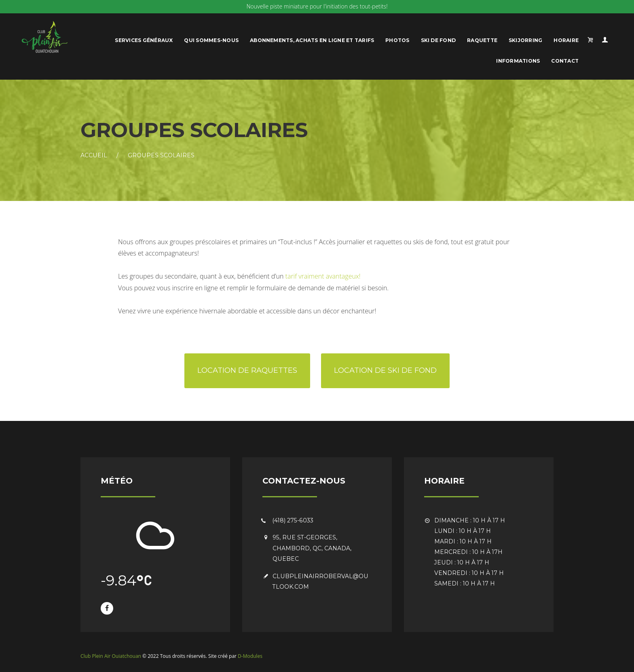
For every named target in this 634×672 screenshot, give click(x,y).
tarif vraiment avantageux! (323, 276)
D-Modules (250, 656)
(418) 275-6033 (293, 520)
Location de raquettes (247, 370)
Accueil (94, 155)
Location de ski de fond (385, 370)
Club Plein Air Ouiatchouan (111, 656)
